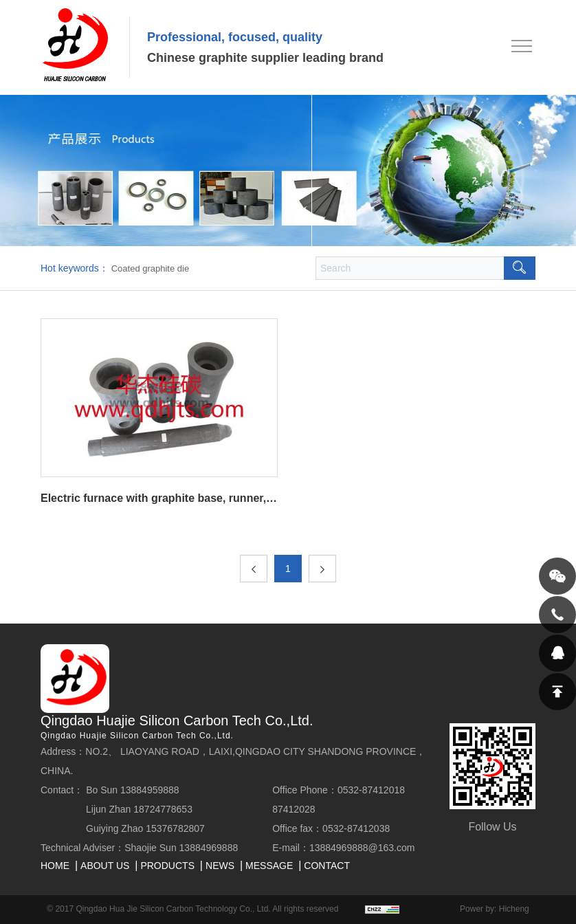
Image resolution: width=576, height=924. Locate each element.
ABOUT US (105, 866)
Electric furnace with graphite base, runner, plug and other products (159, 498)
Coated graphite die (150, 268)
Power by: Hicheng (495, 909)
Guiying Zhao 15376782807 (145, 828)
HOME (55, 866)
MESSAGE (269, 866)
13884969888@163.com (362, 848)
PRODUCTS (167, 866)
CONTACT (327, 866)
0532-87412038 (356, 828)
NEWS (220, 866)
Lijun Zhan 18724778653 (139, 809)
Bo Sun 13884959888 (132, 790)
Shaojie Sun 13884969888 (181, 848)
